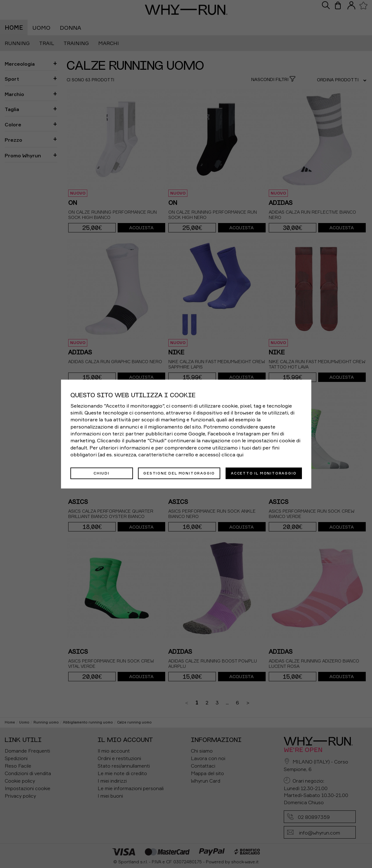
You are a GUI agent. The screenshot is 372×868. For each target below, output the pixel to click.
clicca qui (232, 454)
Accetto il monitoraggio (264, 473)
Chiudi (102, 473)
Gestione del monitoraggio (179, 473)
